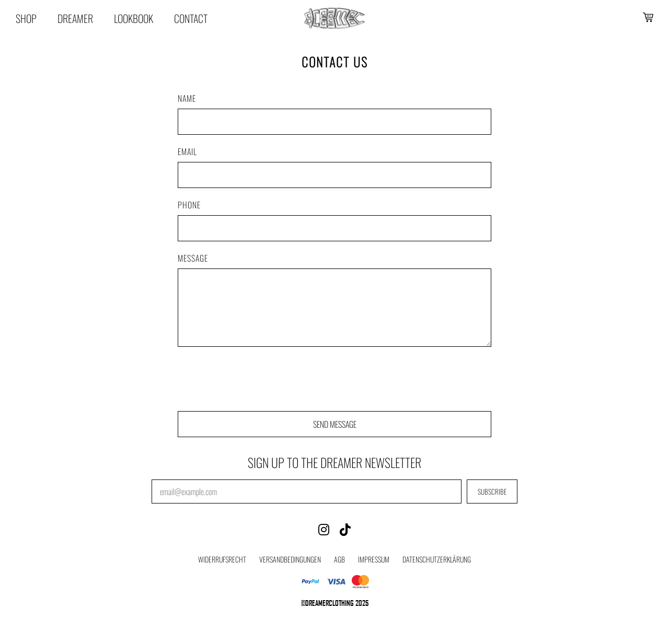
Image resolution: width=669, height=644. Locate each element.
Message (193, 258)
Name (187, 98)
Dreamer (75, 18)
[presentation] (257, 380)
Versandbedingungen (290, 559)
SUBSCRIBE (492, 491)
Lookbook (134, 18)
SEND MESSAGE (335, 424)
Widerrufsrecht (222, 559)
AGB (339, 559)
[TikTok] (345, 529)
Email (187, 151)
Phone (189, 205)
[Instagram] (324, 529)
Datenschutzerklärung (437, 559)
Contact (191, 18)
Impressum (374, 559)
